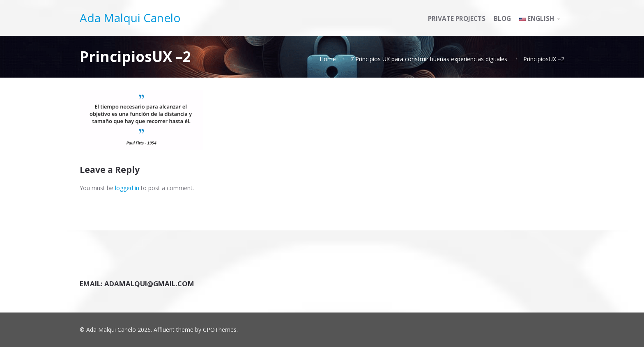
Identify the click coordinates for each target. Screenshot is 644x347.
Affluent (164, 330)
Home (328, 59)
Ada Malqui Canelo (130, 18)
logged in (127, 188)
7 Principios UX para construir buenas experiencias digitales (429, 59)
